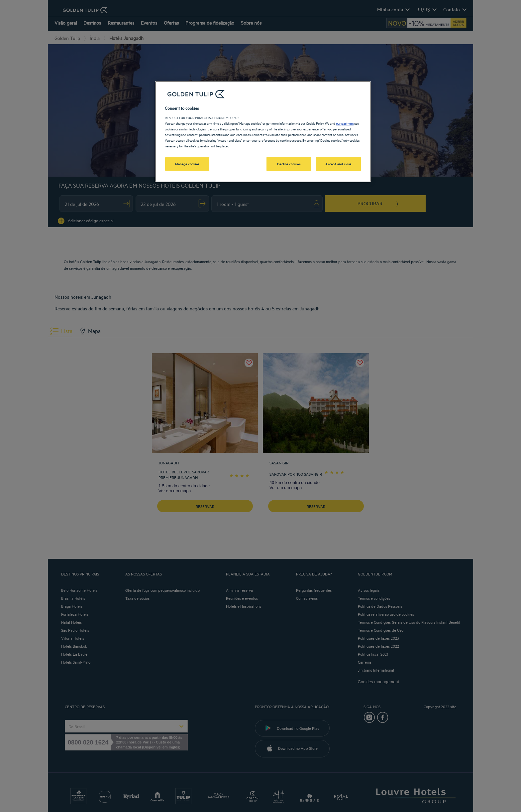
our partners (345, 123)
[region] (263, 132)
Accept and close (338, 164)
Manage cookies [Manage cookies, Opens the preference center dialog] (187, 164)
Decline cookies (289, 164)
